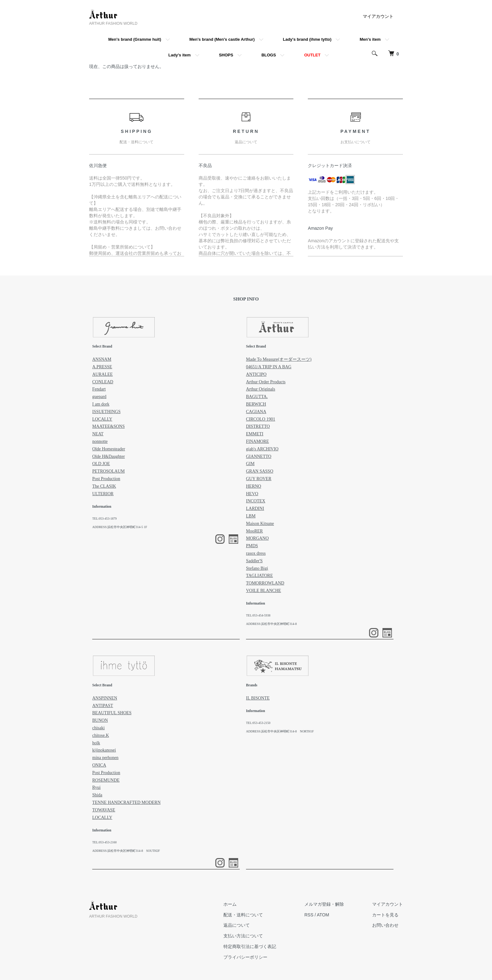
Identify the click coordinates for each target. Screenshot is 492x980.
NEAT (98, 434)
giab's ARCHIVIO (262, 449)
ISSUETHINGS (106, 412)
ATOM (323, 915)
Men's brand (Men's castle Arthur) (222, 39)
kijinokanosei (104, 750)
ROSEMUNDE (106, 780)
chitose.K (101, 735)
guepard (99, 397)
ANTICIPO (256, 374)
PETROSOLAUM (108, 471)
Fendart (99, 389)
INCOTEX (256, 501)
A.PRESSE (102, 367)
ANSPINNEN (105, 698)
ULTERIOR (103, 494)
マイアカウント (378, 16)
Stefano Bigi (257, 568)
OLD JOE (101, 464)
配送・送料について (243, 915)
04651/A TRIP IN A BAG (269, 367)
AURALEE (102, 374)
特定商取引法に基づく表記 (250, 946)
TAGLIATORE (259, 576)
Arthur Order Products (266, 382)
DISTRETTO (258, 426)
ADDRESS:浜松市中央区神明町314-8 (271, 624)
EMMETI (255, 434)
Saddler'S (254, 561)
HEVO (252, 494)
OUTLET (312, 55)
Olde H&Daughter (109, 456)
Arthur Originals (261, 389)
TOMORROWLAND (265, 583)
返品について (237, 925)
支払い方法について (243, 936)
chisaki (99, 728)
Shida (97, 795)
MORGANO (257, 538)
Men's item (370, 39)
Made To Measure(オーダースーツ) (279, 359)
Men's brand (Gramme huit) (135, 39)
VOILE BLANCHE (264, 591)
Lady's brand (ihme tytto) (307, 39)
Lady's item (180, 55)
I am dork (101, 404)
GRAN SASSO (260, 471)
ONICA (99, 765)
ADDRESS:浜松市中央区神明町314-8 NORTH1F (280, 731)
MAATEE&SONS (108, 426)
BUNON (100, 720)
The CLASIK (104, 486)
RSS (309, 915)
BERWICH (256, 404)
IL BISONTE (258, 698)
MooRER (254, 531)
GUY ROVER (259, 479)
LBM (251, 516)
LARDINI (255, 508)
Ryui (96, 787)
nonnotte (100, 441)
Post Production (106, 479)
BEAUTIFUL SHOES (112, 713)
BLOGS (269, 55)
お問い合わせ (385, 925)
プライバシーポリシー (245, 957)
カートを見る (385, 915)
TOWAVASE (104, 810)
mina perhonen (105, 758)
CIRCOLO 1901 (261, 419)
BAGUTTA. (257, 397)
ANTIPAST (103, 706)
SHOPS (226, 55)
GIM (250, 464)
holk (96, 743)
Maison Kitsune (260, 524)
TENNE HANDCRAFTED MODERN (126, 802)
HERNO (254, 486)
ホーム (230, 904)
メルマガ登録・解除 (324, 904)
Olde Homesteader (109, 449)
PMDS (252, 546)
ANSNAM (102, 359)
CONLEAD (103, 382)
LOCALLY (102, 419)
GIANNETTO (259, 456)
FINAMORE (257, 441)
